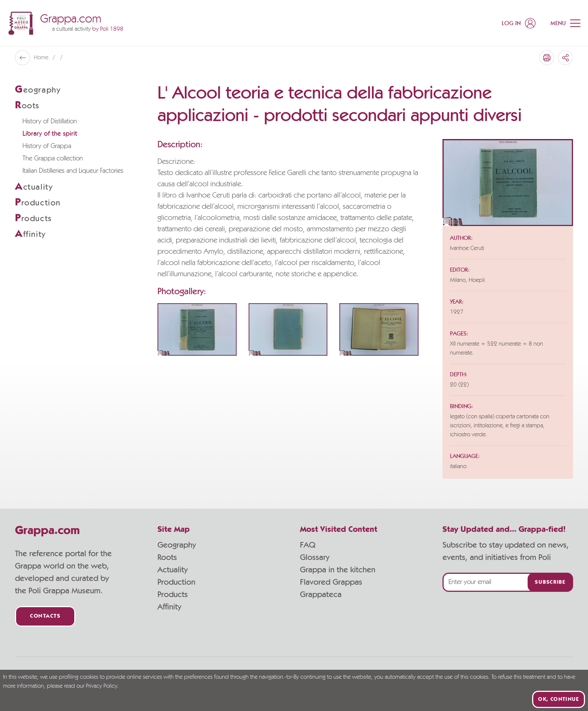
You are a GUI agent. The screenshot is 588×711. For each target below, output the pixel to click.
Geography (177, 545)
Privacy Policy (101, 686)
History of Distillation (50, 121)
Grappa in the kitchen (338, 570)
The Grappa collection (53, 159)
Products (173, 594)
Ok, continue (559, 699)
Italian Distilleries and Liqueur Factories (73, 171)
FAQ (308, 545)
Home (42, 58)
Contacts (45, 616)
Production (176, 582)
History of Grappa (47, 146)
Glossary (315, 557)
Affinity (169, 607)
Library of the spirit (50, 134)
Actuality (172, 570)
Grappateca (321, 594)
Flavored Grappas (331, 582)
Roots (167, 557)
